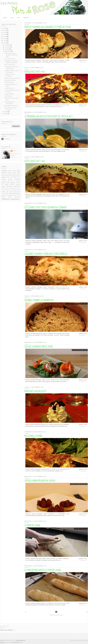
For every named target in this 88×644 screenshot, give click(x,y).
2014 (5, 37)
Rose (14, 151)
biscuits (8, 176)
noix (7, 190)
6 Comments (82, 62)
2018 (5, 29)
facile (74, 120)
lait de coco (8, 188)
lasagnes (75, 75)
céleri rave (71, 30)
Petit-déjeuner (78, 211)
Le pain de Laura (32, 525)
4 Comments (82, 289)
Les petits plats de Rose (10, 641)
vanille (10, 197)
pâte (5, 193)
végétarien (15, 199)
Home (71, 641)
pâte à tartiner (16, 193)
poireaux (76, 257)
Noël (15, 171)
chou (15, 178)
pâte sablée (9, 193)
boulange (78, 529)
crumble (69, 304)
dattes (3, 183)
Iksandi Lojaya (9, 643)
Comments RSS (81, 641)
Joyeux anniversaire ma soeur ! (40, 481)
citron (19, 178)
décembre (8, 45)
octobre (7, 49)
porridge (11, 192)
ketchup (3, 188)
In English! (4, 626)
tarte (15, 195)
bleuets (74, 395)
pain (82, 529)
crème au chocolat (15, 181)
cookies (71, 211)
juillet (6, 114)
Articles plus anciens (87, 612)
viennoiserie (17, 197)
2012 (5, 41)
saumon (85, 30)
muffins (3, 190)
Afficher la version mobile (56, 615)
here (13, 630)
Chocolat (66, 211)
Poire (72, 165)
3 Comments (82, 196)
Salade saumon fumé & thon (39, 347)
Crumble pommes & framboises (39, 300)
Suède (18, 172)
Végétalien (26, 18)
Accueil (5, 18)
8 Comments (82, 335)
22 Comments (83, 560)
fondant (7, 183)
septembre (8, 51)
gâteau (7, 185)
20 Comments (83, 242)
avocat (70, 120)
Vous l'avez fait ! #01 (35, 161)
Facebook (3, 139)
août (6, 112)
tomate (3, 197)
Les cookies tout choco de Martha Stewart (46, 208)
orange (3, 192)
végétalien (84, 120)
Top (87, 641)
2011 (5, 43)
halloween (12, 185)
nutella (18, 190)
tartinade (18, 195)
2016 (5, 33)
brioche (18, 176)
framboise (75, 304)
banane (4, 176)
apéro (14, 174)
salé (80, 30)
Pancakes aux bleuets (35, 391)
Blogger (21, 643)
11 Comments (83, 471)
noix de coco (12, 190)
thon (85, 350)
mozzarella (66, 257)
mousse (18, 188)
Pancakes (80, 395)
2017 (5, 31)
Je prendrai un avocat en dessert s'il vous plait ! (49, 117)
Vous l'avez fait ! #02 (35, 72)
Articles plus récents (26, 612)
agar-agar (4, 174)
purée (77, 30)
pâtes (71, 257)
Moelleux (67, 165)
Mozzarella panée (34, 436)
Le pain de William (9, 94)
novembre (8, 47)
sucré (78, 120)
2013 (5, 39)
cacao (3, 177)
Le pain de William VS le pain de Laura (43, 570)
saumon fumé (80, 350)
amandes (65, 30)
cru (9, 181)
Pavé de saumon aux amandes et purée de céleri (48, 27)
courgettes (17, 179)
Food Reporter (8, 96)
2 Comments (82, 107)
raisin (3, 195)
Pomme (76, 165)
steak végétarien (9, 195)
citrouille (4, 179)
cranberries (4, 181)
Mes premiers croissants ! (11, 106)
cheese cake (10, 178)
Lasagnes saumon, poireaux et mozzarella (46, 254)
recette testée (82, 75)
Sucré (12, 18)
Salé (18, 18)
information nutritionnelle (13, 186)
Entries (75, 641)
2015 (5, 35)
